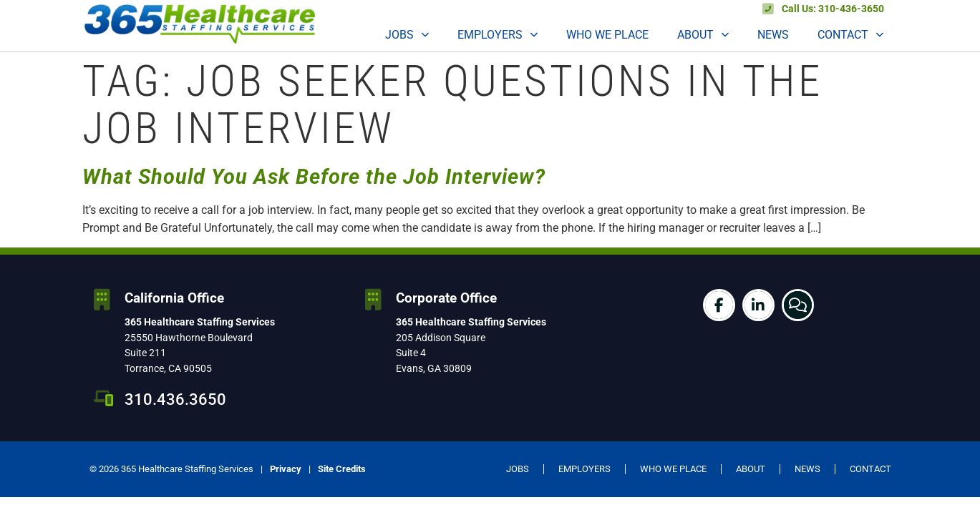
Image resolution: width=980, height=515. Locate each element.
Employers (498, 35)
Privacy (286, 469)
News (773, 35)
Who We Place (607, 35)
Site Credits (342, 469)
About (703, 35)
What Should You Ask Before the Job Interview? (314, 177)
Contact (850, 35)
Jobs (407, 35)
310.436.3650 (175, 399)
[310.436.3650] (104, 398)
